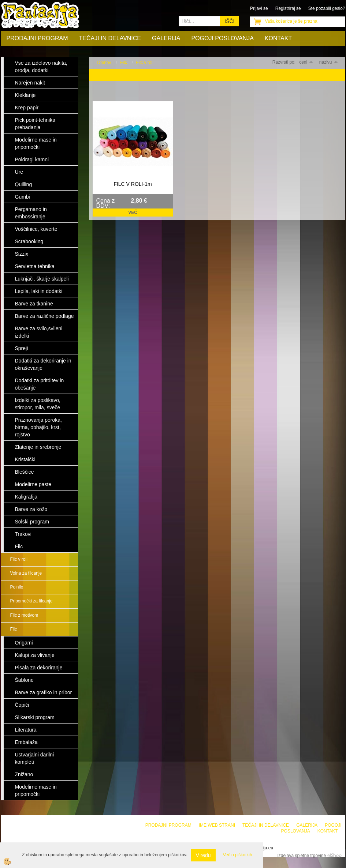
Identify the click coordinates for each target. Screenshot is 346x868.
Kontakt (278, 38)
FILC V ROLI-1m (133, 184)
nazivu (329, 62)
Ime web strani (217, 825)
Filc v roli (19, 559)
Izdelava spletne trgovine (302, 856)
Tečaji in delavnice (110, 38)
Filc (14, 629)
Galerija (166, 38)
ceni (306, 62)
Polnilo (17, 587)
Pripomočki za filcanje (31, 601)
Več (133, 213)
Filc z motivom (24, 615)
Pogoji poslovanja (222, 38)
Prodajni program (37, 38)
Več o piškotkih (238, 855)
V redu (203, 855)
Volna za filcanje (26, 573)
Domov (104, 63)
